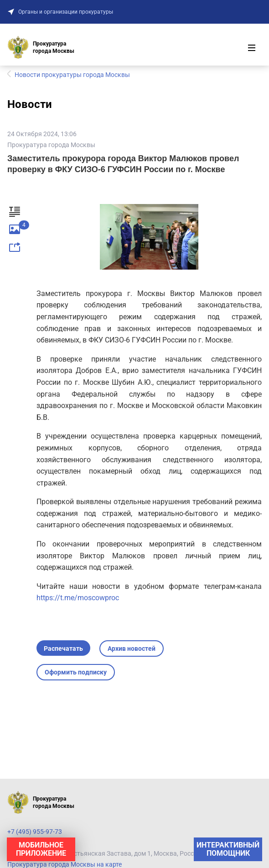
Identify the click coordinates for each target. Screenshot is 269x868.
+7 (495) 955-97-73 (35, 832)
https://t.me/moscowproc (78, 598)
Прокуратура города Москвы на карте (65, 864)
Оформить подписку (76, 672)
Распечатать (63, 648)
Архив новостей (132, 648)
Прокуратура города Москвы (51, 145)
